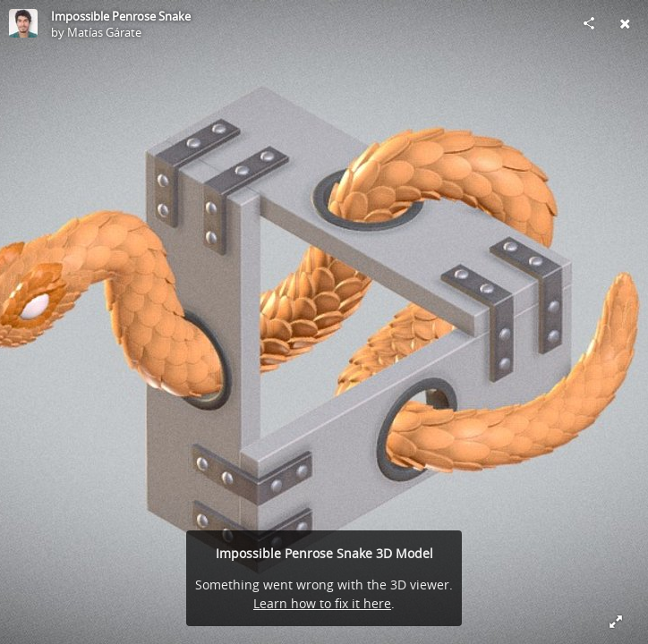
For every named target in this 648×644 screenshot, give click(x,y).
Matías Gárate (104, 32)
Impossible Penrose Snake (121, 16)
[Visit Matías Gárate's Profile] (23, 23)
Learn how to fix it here (322, 603)
